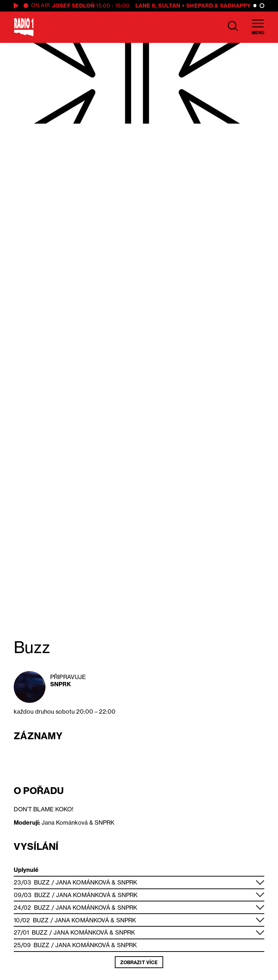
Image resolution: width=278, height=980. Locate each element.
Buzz (42, 882)
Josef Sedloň (73, 6)
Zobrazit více (139, 962)
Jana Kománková (83, 882)
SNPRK (61, 684)
